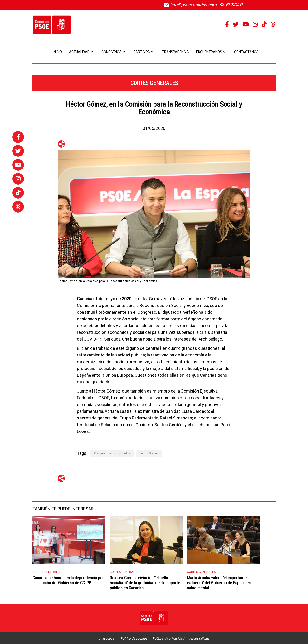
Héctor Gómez (149, 453)
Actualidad (82, 52)
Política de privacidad (168, 638)
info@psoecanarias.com (190, 5)
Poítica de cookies (134, 638)
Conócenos (114, 52)
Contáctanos (246, 52)
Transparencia (175, 52)
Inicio (57, 52)
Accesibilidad (199, 638)
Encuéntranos (212, 52)
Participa (144, 52)
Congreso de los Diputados (112, 453)
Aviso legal (107, 638)
